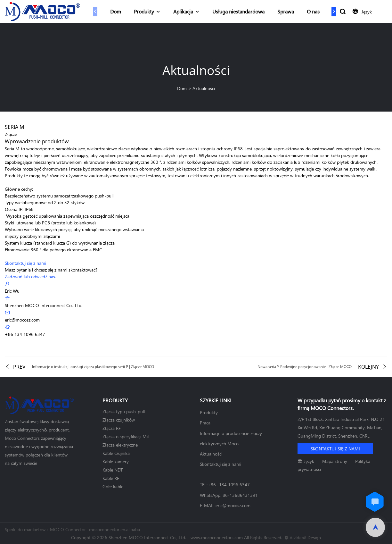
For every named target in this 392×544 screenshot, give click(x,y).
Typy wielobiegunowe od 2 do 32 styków (45, 202)
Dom (116, 11)
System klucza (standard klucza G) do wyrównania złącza (60, 243)
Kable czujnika (116, 453)
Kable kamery (116, 461)
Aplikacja (183, 11)
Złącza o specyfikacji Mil (126, 436)
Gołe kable (113, 486)
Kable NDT (113, 470)
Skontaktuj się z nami (220, 464)
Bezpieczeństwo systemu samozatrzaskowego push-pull (59, 196)
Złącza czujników (119, 420)
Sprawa (286, 11)
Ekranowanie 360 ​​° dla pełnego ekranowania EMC (53, 250)
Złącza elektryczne (120, 445)
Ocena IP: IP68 (19, 209)
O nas (313, 11)
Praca (205, 423)
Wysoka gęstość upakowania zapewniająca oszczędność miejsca (67, 216)
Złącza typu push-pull (124, 411)
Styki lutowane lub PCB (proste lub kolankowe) (50, 223)
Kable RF (111, 478)
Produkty (144, 11)
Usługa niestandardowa (238, 11)
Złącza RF (112, 428)
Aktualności (204, 88)
